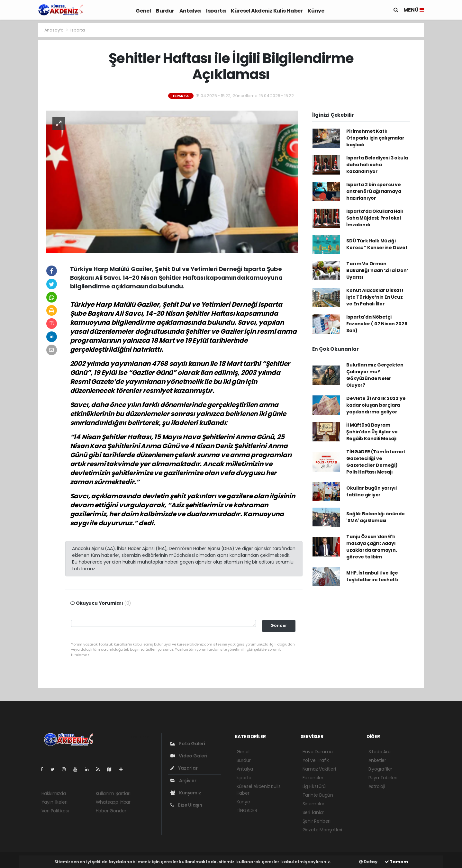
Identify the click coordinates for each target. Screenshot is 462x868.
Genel (143, 11)
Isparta (216, 11)
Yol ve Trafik (316, 760)
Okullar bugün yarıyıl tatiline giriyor (371, 491)
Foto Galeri (188, 744)
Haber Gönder (111, 811)
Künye (316, 11)
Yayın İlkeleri (54, 802)
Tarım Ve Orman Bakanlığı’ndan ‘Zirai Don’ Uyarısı (377, 270)
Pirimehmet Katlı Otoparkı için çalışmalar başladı (375, 138)
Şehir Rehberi (317, 821)
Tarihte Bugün (318, 795)
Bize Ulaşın (186, 805)
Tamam (396, 862)
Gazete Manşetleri (322, 830)
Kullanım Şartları (113, 793)
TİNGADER (247, 810)
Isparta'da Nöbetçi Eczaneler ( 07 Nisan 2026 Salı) (377, 324)
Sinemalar (313, 804)
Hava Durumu (318, 752)
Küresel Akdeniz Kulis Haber (267, 11)
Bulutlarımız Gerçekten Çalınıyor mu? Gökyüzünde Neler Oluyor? (375, 375)
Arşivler (183, 781)
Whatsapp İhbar (113, 802)
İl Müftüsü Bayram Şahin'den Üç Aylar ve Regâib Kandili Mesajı (372, 432)
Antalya (190, 11)
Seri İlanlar (313, 812)
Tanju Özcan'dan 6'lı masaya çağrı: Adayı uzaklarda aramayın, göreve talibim (371, 547)
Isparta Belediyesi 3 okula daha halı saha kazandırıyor (377, 165)
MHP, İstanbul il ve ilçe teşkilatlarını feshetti (372, 576)
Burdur (165, 11)
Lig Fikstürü (314, 786)
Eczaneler (313, 778)
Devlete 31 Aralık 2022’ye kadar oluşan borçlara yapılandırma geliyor (376, 405)
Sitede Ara (380, 752)
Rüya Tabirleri (383, 778)
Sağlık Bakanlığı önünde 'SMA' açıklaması (376, 517)
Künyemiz (186, 793)
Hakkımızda (54, 793)
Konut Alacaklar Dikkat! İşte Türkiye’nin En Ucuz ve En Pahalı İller (375, 297)
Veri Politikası (55, 811)
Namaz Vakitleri (319, 769)
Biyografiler (380, 769)
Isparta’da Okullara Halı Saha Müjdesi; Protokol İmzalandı (375, 218)
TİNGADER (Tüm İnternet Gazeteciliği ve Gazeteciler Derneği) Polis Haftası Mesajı (376, 462)
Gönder (279, 625)
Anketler (377, 760)
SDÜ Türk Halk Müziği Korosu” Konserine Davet (377, 244)
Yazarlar (184, 768)
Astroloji (377, 786)
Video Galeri (189, 756)
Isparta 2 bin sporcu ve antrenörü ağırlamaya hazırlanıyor (374, 191)
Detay (368, 862)
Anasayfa (54, 30)
